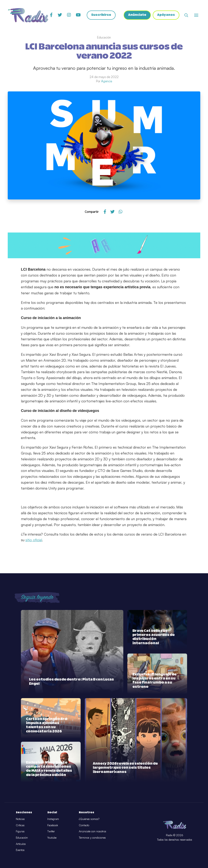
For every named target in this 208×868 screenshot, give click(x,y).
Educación (22, 838)
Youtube (52, 838)
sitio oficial (34, 540)
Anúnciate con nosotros (93, 831)
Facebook (53, 825)
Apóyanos (166, 15)
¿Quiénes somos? (89, 819)
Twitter (51, 831)
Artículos (21, 844)
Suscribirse (101, 15)
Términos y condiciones (92, 838)
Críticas (20, 825)
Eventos (20, 850)
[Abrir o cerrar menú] (196, 15)
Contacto (84, 825)
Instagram (53, 819)
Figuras (20, 831)
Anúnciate (137, 15)
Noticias (20, 819)
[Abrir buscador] (186, 15)
